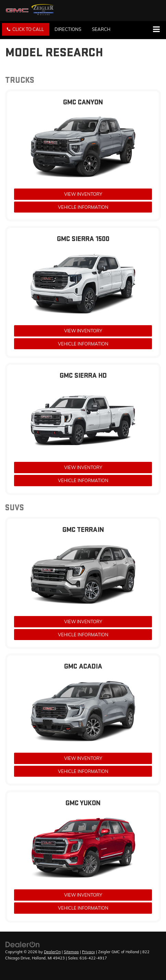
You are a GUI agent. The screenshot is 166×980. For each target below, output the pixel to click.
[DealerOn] (23, 944)
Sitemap (71, 952)
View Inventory (83, 194)
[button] (26, 29)
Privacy (88, 952)
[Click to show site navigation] (156, 30)
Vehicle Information (83, 207)
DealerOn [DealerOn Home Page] (52, 952)
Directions (68, 29)
